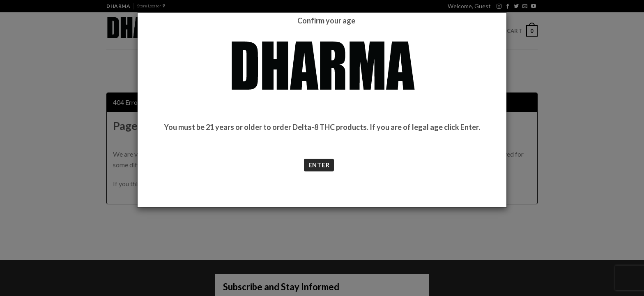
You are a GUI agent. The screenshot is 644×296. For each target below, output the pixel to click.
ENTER (319, 165)
